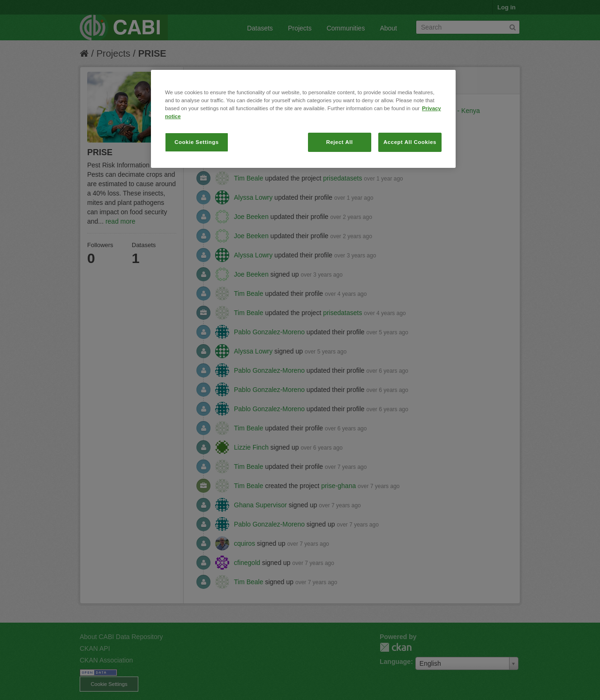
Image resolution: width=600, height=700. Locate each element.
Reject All (340, 142)
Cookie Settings (197, 142)
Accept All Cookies (410, 142)
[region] (303, 119)
